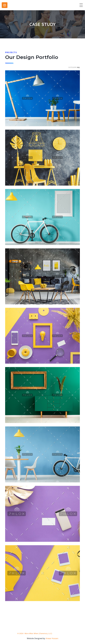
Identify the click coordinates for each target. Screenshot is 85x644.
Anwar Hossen (52, 639)
